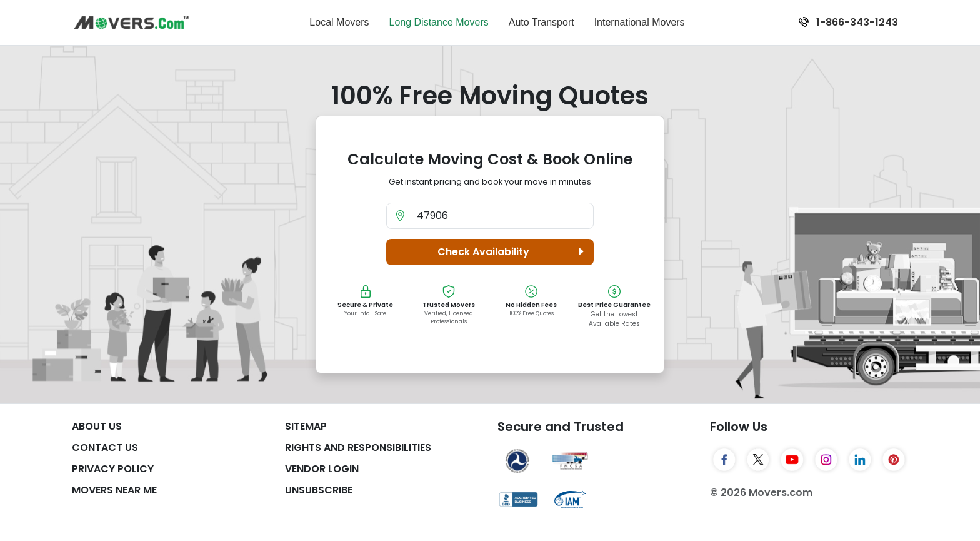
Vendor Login (322, 469)
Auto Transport (542, 22)
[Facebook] (724, 460)
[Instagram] (826, 460)
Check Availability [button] (513, 252)
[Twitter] (758, 460)
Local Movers (339, 22)
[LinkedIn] (860, 460)
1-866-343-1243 (848, 22)
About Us (97, 426)
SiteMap (306, 426)
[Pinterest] (894, 460)
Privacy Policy (113, 469)
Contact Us (105, 447)
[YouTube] (792, 460)
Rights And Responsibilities (358, 447)
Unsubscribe (319, 490)
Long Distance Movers (439, 22)
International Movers (640, 22)
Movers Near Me (114, 490)
